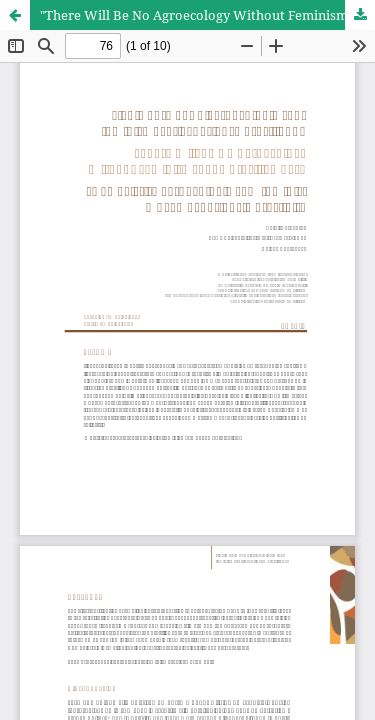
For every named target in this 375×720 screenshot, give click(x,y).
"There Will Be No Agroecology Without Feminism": (198, 15)
